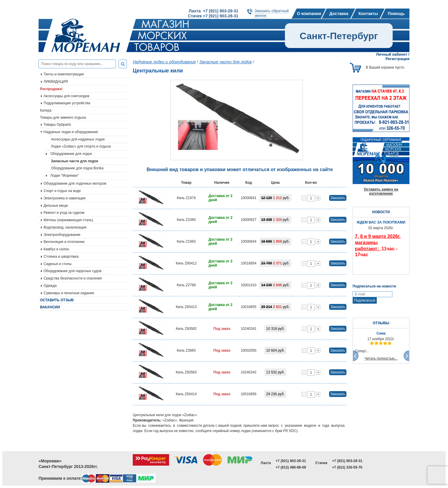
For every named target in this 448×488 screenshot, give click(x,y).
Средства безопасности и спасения (73, 278)
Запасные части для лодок (74, 161)
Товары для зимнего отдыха (63, 118)
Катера (46, 110)
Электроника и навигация (64, 198)
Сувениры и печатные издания (69, 293)
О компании (309, 14)
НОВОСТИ (381, 212)
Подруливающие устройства (67, 103)
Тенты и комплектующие (64, 74)
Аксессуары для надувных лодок (78, 139)
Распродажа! (51, 89)
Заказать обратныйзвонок (272, 13)
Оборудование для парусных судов (73, 271)
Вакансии (50, 307)
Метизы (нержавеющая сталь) (68, 220)
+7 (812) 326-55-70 (347, 467)
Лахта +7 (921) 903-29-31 (213, 11)
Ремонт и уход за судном (64, 213)
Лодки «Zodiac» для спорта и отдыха (81, 146)
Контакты (368, 14)
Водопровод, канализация (65, 227)
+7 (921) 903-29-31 (291, 461)
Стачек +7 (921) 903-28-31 (213, 16)
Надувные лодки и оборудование (71, 132)
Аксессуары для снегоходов (66, 96)
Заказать (338, 198)
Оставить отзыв (57, 300)
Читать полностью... (381, 358)
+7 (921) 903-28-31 (347, 461)
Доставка (339, 14)
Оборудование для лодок (71, 154)
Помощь (396, 14)
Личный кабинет (391, 54)
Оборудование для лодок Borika (77, 168)
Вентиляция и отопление (64, 242)
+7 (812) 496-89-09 (291, 467)
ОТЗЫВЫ (381, 323)
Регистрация (398, 59)
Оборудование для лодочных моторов (75, 183)
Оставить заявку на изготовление (381, 191)
